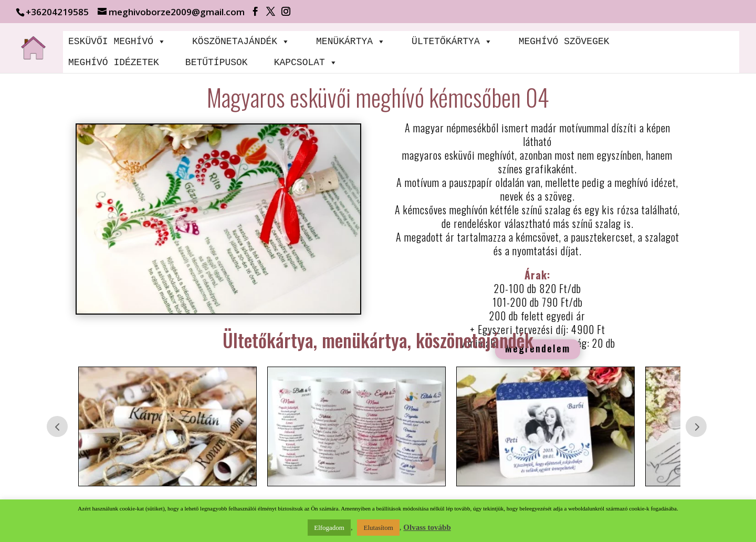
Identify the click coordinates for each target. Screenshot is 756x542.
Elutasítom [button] (378, 528)
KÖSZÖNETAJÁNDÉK (241, 41)
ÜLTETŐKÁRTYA (452, 41)
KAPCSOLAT (306, 62)
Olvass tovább (427, 527)
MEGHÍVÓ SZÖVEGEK (564, 41)
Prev (57, 426)
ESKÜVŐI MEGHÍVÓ (117, 41)
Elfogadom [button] (329, 528)
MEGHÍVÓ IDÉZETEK (114, 62)
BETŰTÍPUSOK (217, 62)
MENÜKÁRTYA (351, 41)
